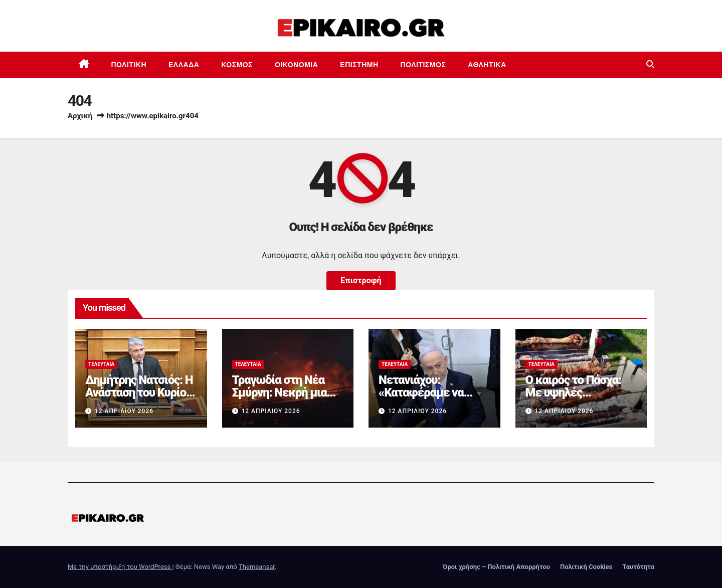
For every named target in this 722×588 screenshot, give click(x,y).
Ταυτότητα (638, 567)
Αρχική (80, 116)
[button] (650, 64)
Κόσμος (237, 65)
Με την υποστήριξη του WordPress (120, 567)
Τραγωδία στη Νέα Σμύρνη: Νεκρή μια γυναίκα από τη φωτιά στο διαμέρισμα (288, 399)
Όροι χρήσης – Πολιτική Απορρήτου (496, 567)
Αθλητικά (487, 65)
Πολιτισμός (423, 65)
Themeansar (257, 567)
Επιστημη (359, 65)
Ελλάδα (184, 65)
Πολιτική (129, 65)
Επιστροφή (361, 280)
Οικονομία (296, 65)
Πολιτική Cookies (586, 567)
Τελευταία (101, 364)
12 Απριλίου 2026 (124, 411)
